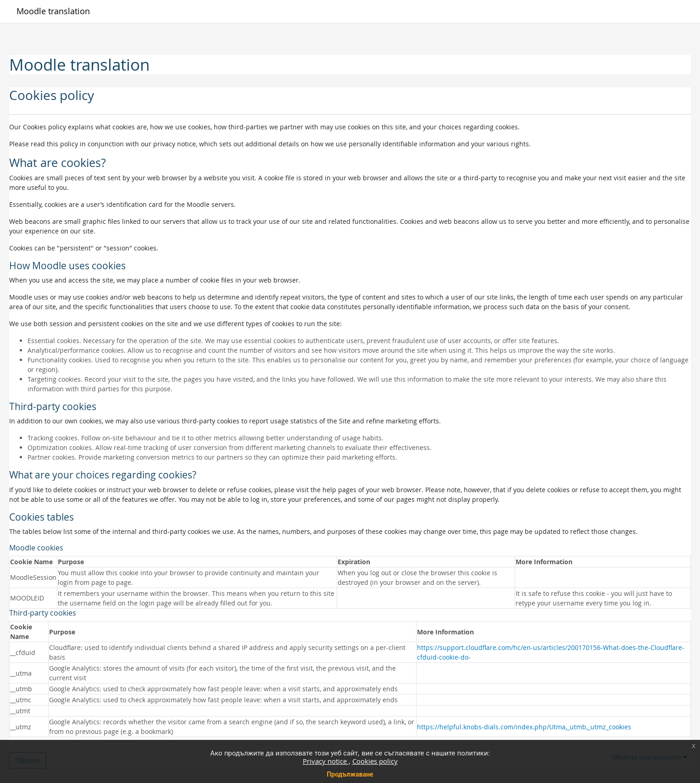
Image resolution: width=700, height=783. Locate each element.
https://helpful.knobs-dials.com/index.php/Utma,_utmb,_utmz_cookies (524, 727)
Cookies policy (375, 761)
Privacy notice (326, 761)
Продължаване (350, 774)
